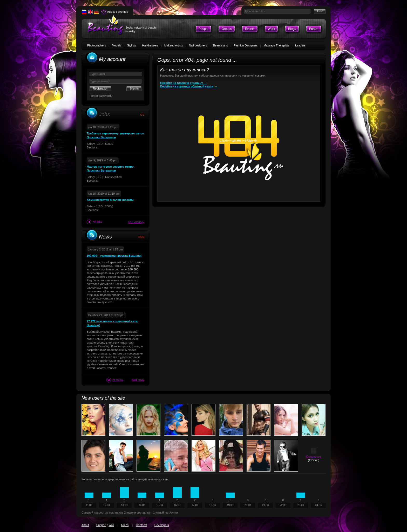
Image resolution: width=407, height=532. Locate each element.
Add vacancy (136, 222)
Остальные (313, 456)
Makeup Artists (174, 45)
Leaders (300, 45)
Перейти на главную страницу (184, 83)
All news (115, 380)
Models (116, 45)
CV (142, 115)
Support (101, 525)
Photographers (97, 45)
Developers (162, 525)
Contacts (141, 525)
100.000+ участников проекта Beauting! (114, 256)
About (85, 525)
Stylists (132, 45)
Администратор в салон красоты (110, 200)
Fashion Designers (246, 45)
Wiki (111, 525)
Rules (125, 525)
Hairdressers (150, 45)
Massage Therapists (276, 45)
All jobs (94, 222)
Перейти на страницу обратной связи (189, 86)
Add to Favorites (118, 12)
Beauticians (221, 45)
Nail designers (198, 45)
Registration (101, 88)
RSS (141, 237)
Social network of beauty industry (141, 29)
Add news (138, 380)
